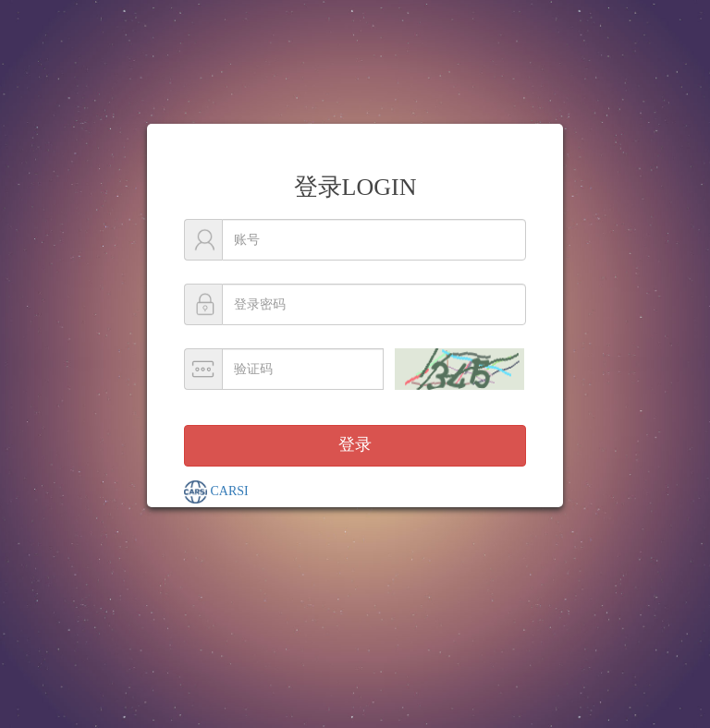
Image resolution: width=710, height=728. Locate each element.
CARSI (216, 492)
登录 (355, 444)
